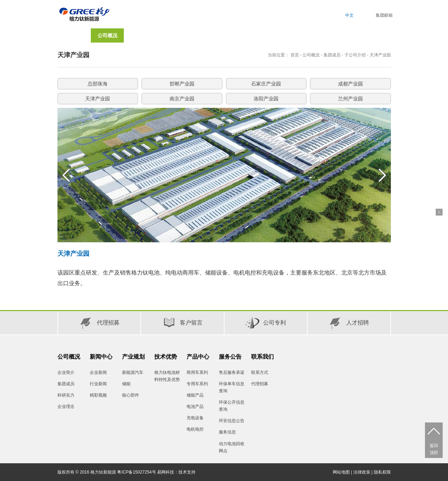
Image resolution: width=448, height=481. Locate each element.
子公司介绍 (355, 55)
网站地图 (341, 472)
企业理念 (66, 407)
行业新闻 (98, 384)
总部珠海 (98, 84)
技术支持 (187, 472)
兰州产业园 (350, 99)
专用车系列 (197, 384)
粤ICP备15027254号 (136, 472)
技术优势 (166, 357)
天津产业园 (380, 55)
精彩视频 (98, 395)
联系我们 (262, 357)
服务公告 (230, 357)
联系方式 (260, 372)
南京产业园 (182, 99)
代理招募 (260, 384)
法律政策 (362, 472)
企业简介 (66, 372)
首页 (74, 35)
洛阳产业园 (266, 99)
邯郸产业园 (182, 84)
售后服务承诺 (232, 372)
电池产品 (195, 407)
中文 (349, 15)
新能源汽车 (133, 372)
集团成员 (332, 55)
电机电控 (195, 429)
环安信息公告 (232, 421)
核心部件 (131, 395)
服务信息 (227, 432)
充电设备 (195, 418)
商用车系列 (197, 372)
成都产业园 (350, 84)
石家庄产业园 (266, 84)
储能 (126, 384)
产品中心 (198, 357)
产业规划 (133, 357)
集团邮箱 (384, 15)
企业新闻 (98, 372)
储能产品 (195, 395)
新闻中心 (101, 357)
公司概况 (311, 55)
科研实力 (66, 395)
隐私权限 (382, 472)
